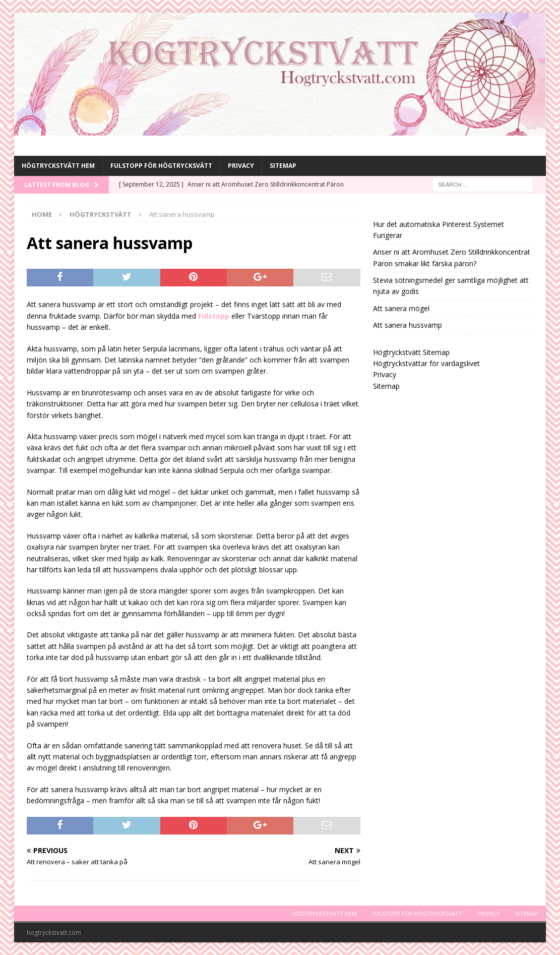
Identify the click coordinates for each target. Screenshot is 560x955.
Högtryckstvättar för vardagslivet (426, 363)
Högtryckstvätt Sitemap (411, 352)
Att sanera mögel (401, 308)
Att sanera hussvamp (408, 325)
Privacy (241, 166)
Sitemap (283, 166)
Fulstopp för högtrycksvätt (161, 166)
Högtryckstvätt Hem (58, 166)
